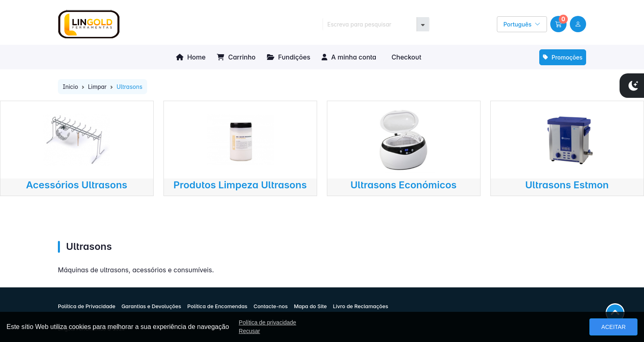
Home (191, 57)
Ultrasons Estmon (567, 185)
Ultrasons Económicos (404, 185)
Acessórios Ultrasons (77, 185)
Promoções (563, 57)
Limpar (97, 87)
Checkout (405, 57)
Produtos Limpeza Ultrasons (240, 185)
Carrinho (236, 57)
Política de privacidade (268, 322)
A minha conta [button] (349, 57)
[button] (558, 24)
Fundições (289, 57)
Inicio (71, 87)
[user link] (578, 24)
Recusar (249, 331)
